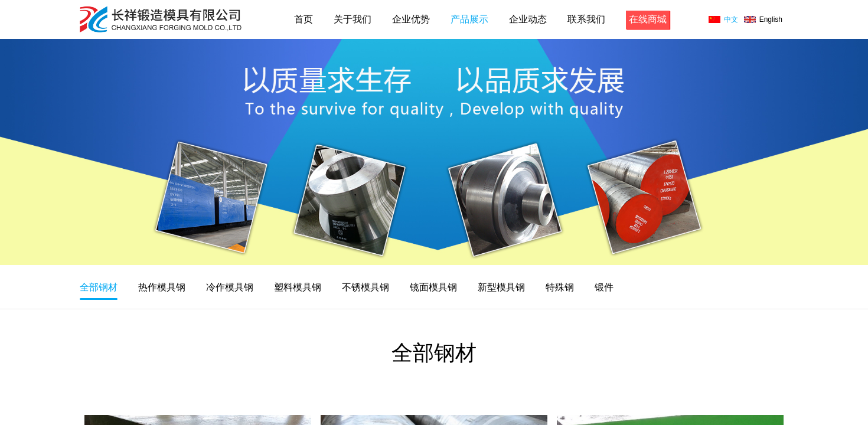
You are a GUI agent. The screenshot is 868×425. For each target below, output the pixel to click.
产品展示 (469, 19)
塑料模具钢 (298, 287)
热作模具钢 (162, 287)
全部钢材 (99, 287)
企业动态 (528, 19)
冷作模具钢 (230, 287)
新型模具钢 (501, 287)
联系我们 (586, 19)
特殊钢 (560, 287)
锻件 (604, 287)
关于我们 (353, 19)
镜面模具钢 (433, 287)
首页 (304, 19)
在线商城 (648, 19)
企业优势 (411, 19)
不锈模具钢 (366, 287)
